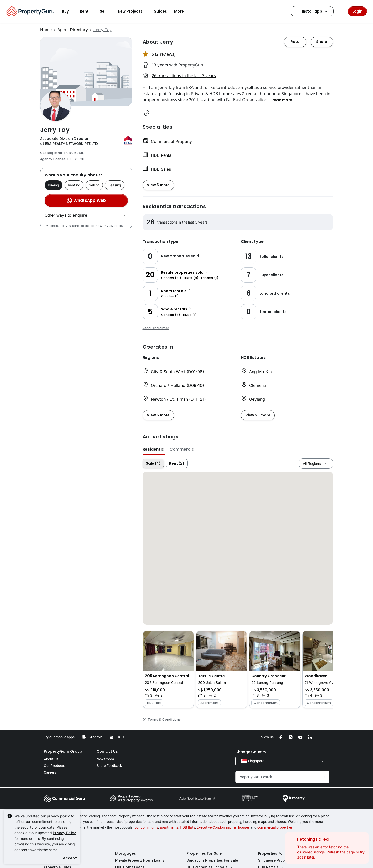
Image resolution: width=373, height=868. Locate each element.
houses (244, 827)
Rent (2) (177, 463)
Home (46, 30)
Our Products (54, 766)
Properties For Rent (276, 853)
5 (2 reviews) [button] (164, 54)
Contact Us (107, 751)
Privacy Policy (113, 226)
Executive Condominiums (217, 827)
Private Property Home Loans (140, 860)
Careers (50, 772)
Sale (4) (153, 463)
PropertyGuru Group (63, 751)
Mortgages (126, 853)
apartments (169, 827)
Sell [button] (106, 11)
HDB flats (188, 827)
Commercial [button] (182, 449)
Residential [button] (154, 449)
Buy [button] (68, 11)
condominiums (146, 827)
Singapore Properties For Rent (284, 860)
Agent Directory (73, 30)
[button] (282, 100)
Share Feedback (109, 766)
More (182, 11)
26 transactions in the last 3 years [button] (184, 76)
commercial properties (275, 827)
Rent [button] (87, 11)
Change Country (251, 752)
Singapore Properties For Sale (212, 860)
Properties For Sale (204, 853)
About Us (51, 759)
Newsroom (105, 759)
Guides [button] (160, 11)
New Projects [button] (133, 11)
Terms (95, 226)
